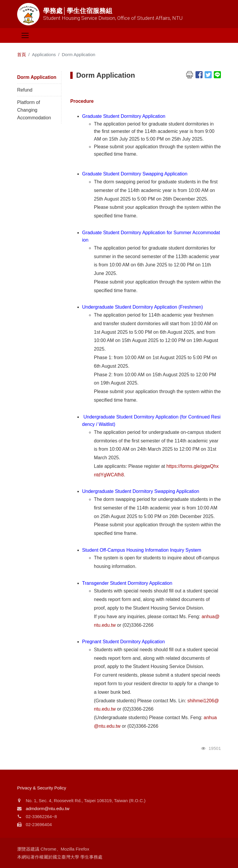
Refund (25, 90)
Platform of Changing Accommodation (34, 110)
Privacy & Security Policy (42, 788)
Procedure (82, 101)
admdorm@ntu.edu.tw (48, 808)
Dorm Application (37, 77)
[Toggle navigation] (25, 35)
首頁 (22, 54)
